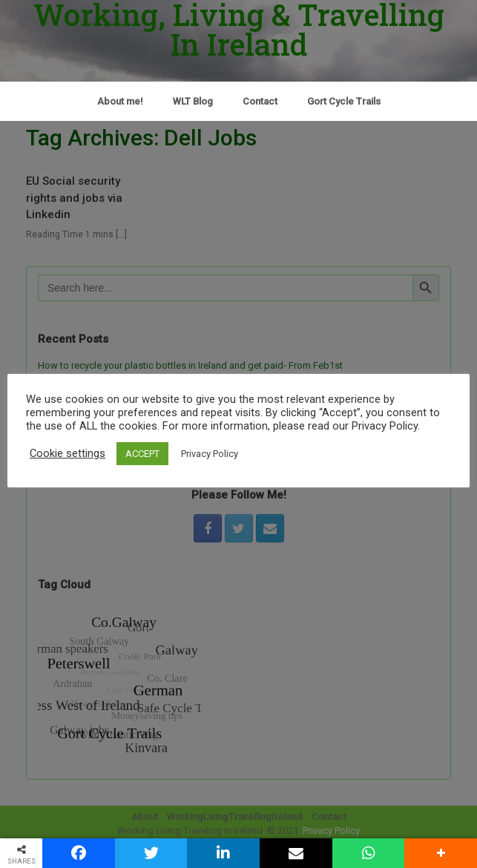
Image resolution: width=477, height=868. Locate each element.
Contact (260, 101)
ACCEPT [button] (142, 454)
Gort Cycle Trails (344, 101)
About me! (120, 101)
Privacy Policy (210, 454)
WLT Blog (193, 101)
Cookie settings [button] (68, 453)
